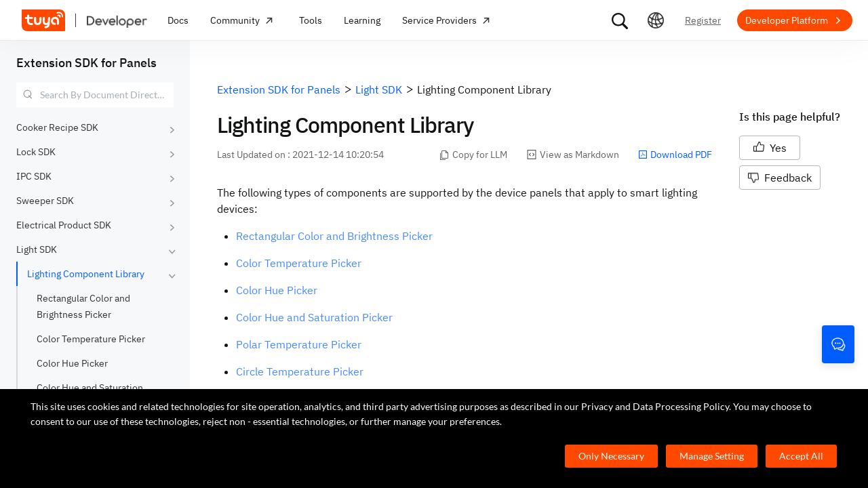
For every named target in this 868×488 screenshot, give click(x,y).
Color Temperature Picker (91, 339)
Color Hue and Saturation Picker (314, 317)
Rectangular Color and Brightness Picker (334, 236)
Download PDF (675, 155)
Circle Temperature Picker (300, 371)
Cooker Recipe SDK (57, 127)
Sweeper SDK (45, 201)
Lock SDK (36, 152)
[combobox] (95, 95)
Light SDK (37, 249)
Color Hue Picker (72, 363)
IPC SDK (34, 176)
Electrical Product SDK (64, 225)
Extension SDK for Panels (86, 63)
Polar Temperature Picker (299, 344)
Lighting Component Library (86, 274)
